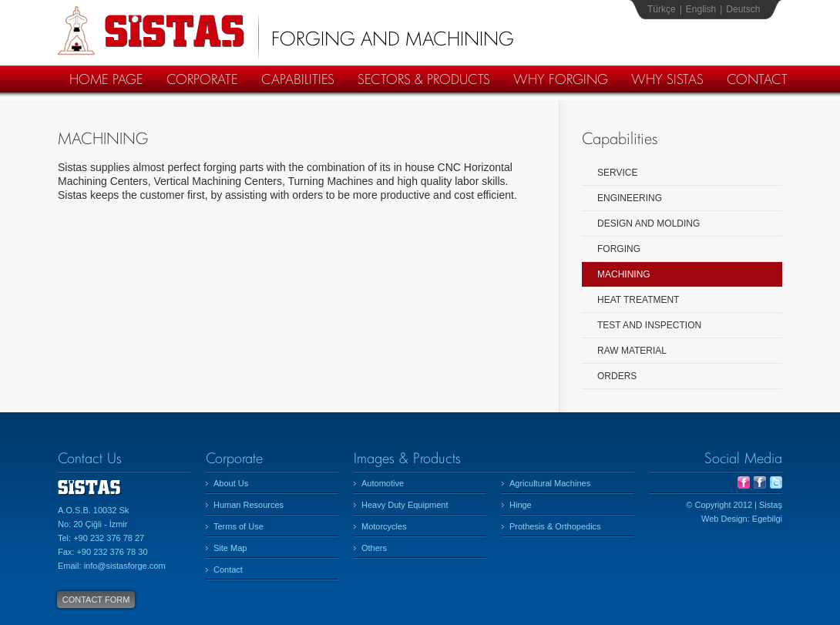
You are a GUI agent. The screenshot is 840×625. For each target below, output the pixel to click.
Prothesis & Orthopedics (555, 526)
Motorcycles (384, 526)
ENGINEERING (630, 198)
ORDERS (617, 376)
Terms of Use (239, 526)
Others (374, 548)
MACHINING (624, 274)
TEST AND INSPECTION (649, 325)
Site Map (230, 548)
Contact (228, 570)
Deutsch (743, 9)
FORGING (619, 249)
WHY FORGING (561, 79)
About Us (231, 483)
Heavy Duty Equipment (405, 505)
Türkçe (662, 9)
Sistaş (151, 31)
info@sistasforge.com (125, 566)
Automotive (383, 483)
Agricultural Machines (550, 483)
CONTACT (757, 79)
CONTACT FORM (96, 600)
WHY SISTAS (667, 79)
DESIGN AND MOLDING (648, 223)
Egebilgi (767, 519)
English (701, 9)
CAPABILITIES (298, 79)
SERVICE (617, 173)
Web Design (724, 519)
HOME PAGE (106, 79)
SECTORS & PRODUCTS (424, 79)
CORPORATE (202, 79)
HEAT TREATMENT (638, 300)
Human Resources (249, 505)
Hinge (521, 505)
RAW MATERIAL (632, 351)
